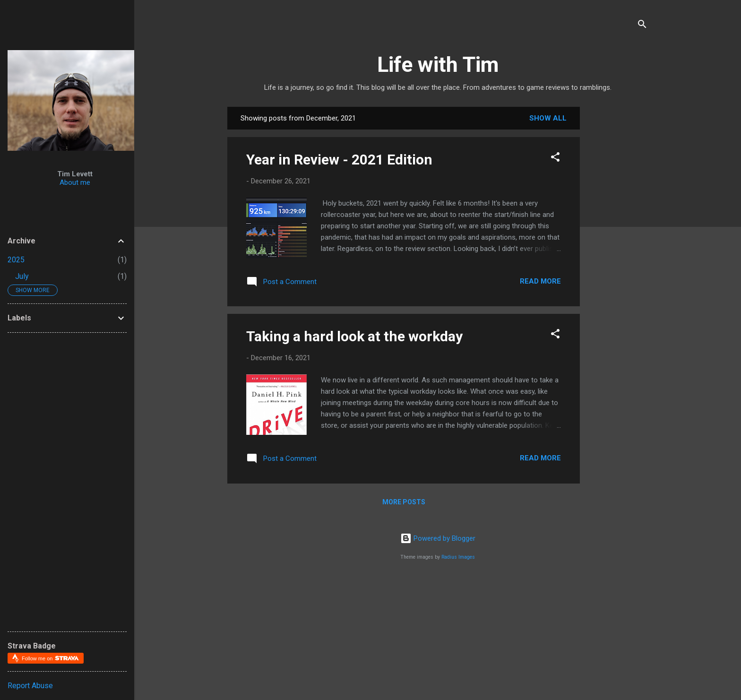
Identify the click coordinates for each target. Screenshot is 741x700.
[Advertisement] (664, 166)
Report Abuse (30, 686)
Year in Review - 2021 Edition (339, 160)
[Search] (642, 26)
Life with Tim (438, 65)
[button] (555, 159)
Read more (540, 281)
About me (75, 182)
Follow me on (50, 658)
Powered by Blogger (438, 538)
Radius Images (458, 557)
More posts (404, 502)
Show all (548, 118)
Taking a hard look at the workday (354, 336)
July (22, 276)
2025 (16, 260)
